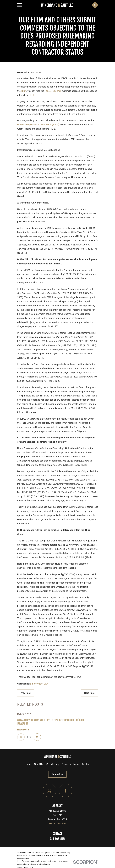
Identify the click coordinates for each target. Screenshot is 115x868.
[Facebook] (66, 791)
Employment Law (39, 684)
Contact (86, 764)
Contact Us (57, 774)
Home (28, 764)
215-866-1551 (57, 839)
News (76, 764)
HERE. (32, 95)
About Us (38, 764)
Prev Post (26, 693)
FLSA (24, 91)
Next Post (89, 693)
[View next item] (37, 737)
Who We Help (53, 764)
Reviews (66, 764)
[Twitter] (49, 791)
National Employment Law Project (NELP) (38, 125)
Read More (23, 730)
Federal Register (53, 91)
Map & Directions (57, 823)
